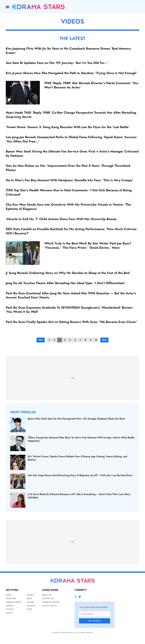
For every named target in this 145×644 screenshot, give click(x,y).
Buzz (29, 598)
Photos (10, 609)
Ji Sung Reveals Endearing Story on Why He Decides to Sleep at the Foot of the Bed (68, 273)
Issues (30, 595)
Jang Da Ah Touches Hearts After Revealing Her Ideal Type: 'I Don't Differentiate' (65, 283)
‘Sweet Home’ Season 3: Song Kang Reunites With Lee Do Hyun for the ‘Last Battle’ (68, 127)
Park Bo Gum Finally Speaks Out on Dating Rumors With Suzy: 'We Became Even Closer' (71, 322)
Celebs (30, 602)
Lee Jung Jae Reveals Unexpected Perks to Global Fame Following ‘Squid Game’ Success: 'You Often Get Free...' (71, 139)
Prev (41, 340)
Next (104, 340)
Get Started (95, 621)
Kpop (29, 609)
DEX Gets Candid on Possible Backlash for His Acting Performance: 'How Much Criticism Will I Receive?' (71, 231)
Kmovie (9, 606)
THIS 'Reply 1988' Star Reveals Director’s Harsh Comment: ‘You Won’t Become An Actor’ (91, 85)
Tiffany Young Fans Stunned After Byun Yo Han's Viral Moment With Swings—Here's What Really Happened (81, 439)
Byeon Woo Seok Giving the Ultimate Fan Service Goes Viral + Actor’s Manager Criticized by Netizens (72, 153)
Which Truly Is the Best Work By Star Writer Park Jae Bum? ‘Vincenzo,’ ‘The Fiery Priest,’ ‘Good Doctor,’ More (88, 245)
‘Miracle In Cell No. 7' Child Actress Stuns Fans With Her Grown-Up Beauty (61, 219)
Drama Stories (13, 602)
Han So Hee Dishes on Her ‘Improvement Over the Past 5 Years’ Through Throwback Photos (68, 168)
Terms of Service (51, 602)
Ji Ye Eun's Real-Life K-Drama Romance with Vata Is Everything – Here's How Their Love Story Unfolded (79, 496)
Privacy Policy (50, 606)
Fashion (31, 606)
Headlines (11, 598)
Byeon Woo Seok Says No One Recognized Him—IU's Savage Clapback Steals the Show (76, 419)
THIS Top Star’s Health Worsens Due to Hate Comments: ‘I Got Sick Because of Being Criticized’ (69, 192)
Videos (9, 613)
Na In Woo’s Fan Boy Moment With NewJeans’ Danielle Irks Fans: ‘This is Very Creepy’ (69, 180)
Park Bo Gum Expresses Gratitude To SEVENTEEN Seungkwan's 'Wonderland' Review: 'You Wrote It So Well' (70, 310)
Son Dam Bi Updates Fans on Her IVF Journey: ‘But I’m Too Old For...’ (57, 63)
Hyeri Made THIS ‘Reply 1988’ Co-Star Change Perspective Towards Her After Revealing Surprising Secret (71, 115)
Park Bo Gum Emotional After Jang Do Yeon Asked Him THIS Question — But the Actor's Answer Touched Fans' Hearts (71, 295)
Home (9, 595)
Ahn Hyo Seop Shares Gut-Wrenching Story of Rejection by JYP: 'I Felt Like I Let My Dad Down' (80, 475)
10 (96, 340)
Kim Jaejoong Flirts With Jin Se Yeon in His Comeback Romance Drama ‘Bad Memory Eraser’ (68, 51)
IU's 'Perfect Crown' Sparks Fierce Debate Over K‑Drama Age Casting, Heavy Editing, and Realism (77, 458)
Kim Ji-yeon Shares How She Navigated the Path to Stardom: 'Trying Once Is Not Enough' (71, 73)
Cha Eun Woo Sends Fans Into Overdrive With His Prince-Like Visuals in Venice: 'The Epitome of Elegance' (68, 207)
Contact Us (48, 598)
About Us (47, 595)
